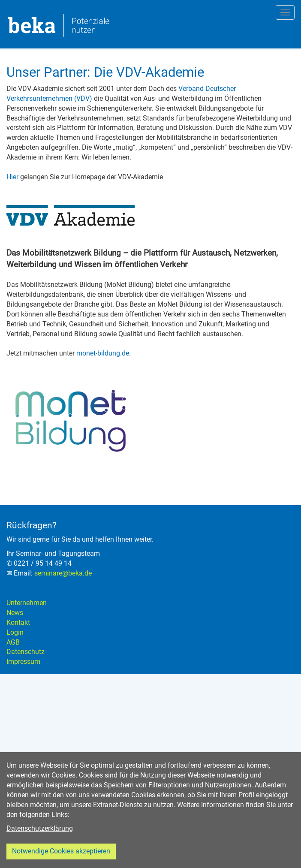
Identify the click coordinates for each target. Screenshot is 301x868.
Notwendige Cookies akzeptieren (61, 851)
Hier (12, 177)
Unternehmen (27, 603)
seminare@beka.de (63, 573)
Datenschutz (26, 652)
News (15, 613)
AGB (13, 642)
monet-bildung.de (103, 353)
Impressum (23, 662)
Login (15, 632)
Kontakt (18, 622)
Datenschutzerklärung (40, 828)
